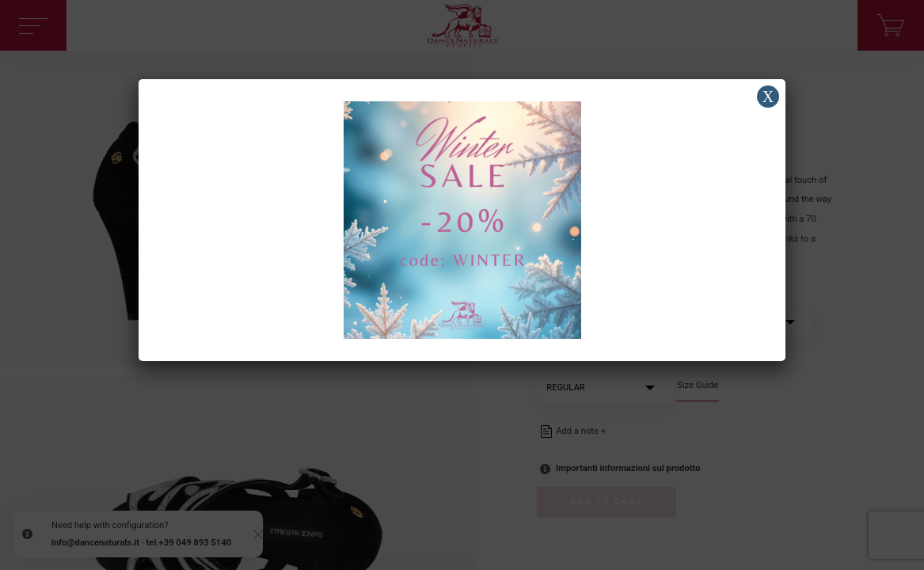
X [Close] (768, 97)
